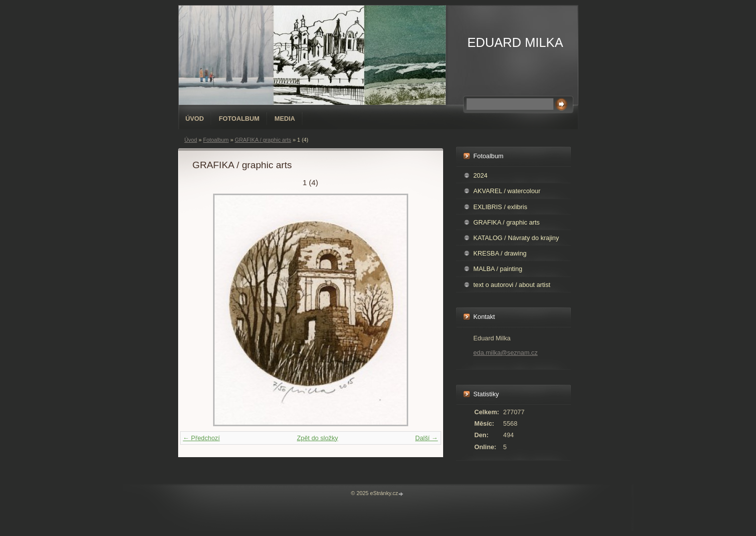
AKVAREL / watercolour (507, 191)
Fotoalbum (239, 119)
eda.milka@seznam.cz (506, 353)
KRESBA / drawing (500, 253)
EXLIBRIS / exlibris (501, 207)
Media (285, 119)
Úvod (195, 119)
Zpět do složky (318, 438)
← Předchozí (202, 438)
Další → (427, 438)
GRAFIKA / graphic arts (263, 140)
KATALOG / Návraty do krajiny (516, 238)
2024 (481, 175)
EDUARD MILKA (515, 42)
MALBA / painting (498, 269)
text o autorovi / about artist (512, 285)
